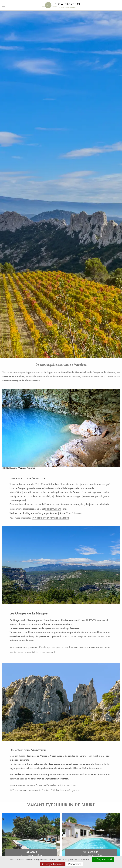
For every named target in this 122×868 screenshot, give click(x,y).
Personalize (75, 864)
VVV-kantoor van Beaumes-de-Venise (29, 790)
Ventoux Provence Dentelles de (43, 785)
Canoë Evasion (74, 513)
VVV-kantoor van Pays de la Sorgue (50, 518)
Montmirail (66, 785)
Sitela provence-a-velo (44, 652)
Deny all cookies (52, 864)
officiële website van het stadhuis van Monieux (63, 647)
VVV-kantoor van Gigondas (66, 790)
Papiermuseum (53, 509)
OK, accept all (103, 860)
